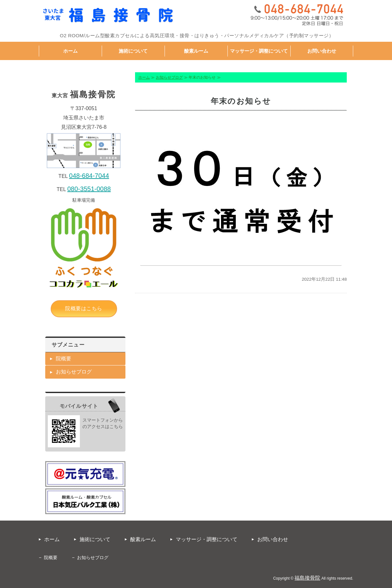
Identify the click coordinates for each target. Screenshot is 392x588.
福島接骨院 (307, 578)
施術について (133, 51)
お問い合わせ (322, 51)
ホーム (70, 51)
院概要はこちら (84, 308)
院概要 (64, 359)
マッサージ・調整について (259, 51)
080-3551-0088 (89, 189)
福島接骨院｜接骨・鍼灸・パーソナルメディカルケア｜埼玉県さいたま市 (108, 15)
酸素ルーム (196, 51)
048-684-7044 (89, 176)
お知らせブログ (169, 77)
